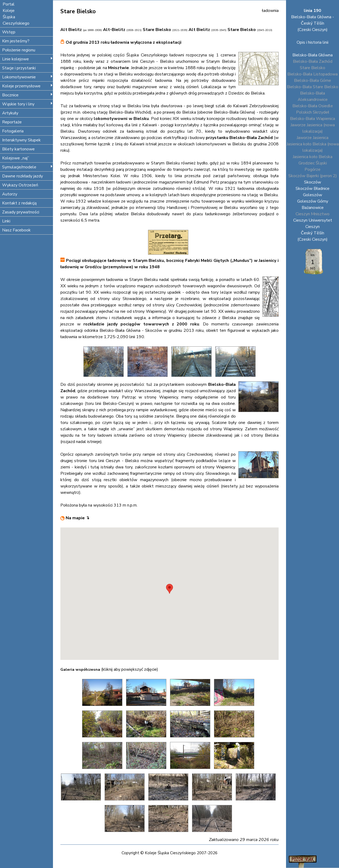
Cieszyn (313, 227)
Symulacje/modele (27, 167)
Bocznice (27, 95)
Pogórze (313, 169)
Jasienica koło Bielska (313, 157)
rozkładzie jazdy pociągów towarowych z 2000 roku (141, 324)
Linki (6, 221)
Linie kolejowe (27, 59)
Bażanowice (313, 208)
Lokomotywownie (27, 77)
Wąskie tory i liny (27, 104)
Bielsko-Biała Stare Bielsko (313, 87)
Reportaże (12, 122)
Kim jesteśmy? (16, 41)
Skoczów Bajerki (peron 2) (313, 176)
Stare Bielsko (313, 68)
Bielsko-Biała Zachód (313, 61)
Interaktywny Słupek (21, 140)
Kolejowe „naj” (16, 158)
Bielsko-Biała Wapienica (313, 119)
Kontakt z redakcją (19, 203)
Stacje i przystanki (19, 68)
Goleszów (313, 195)
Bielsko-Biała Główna (313, 55)
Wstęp (9, 32)
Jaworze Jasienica (313, 138)
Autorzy (10, 194)
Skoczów (313, 182)
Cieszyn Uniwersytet (313, 220)
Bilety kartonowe (18, 149)
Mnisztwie (119, 68)
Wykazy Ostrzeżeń (20, 185)
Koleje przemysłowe (27, 86)
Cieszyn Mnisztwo (313, 214)
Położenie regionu (19, 50)
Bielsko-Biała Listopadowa (313, 74)
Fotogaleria (13, 131)
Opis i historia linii (313, 42)
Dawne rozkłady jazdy (23, 176)
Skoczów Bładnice (313, 189)
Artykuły (10, 113)
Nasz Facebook (16, 230)
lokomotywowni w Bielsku (121, 119)
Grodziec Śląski (313, 163)
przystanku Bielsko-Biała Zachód (239, 138)
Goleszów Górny (313, 201)
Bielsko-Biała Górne (313, 80)
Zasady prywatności (21, 212)
